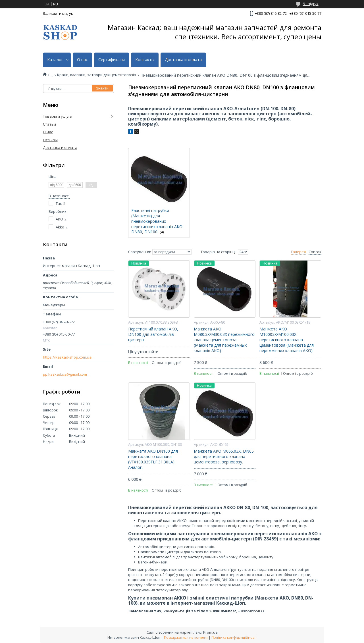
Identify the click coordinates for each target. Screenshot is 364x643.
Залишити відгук (58, 13)
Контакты (145, 60)
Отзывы (50, 140)
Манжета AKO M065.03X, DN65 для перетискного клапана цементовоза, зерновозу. (224, 457)
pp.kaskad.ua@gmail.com (65, 374)
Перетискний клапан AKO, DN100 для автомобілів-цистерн (153, 334)
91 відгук (311, 4)
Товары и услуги (58, 116)
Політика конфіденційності (234, 637)
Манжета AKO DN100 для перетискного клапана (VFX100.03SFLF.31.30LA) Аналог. (153, 459)
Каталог (55, 60)
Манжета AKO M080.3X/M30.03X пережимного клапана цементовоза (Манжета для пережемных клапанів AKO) (224, 340)
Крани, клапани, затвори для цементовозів (97, 75)
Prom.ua (210, 632)
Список (315, 252)
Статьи (49, 124)
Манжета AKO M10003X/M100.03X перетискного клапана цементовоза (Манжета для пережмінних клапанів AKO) (287, 340)
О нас (82, 60)
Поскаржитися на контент (186, 637)
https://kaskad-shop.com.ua (67, 357)
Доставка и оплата (183, 60)
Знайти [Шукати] (102, 88)
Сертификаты (112, 60)
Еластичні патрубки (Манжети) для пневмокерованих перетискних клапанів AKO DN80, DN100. (157, 221)
